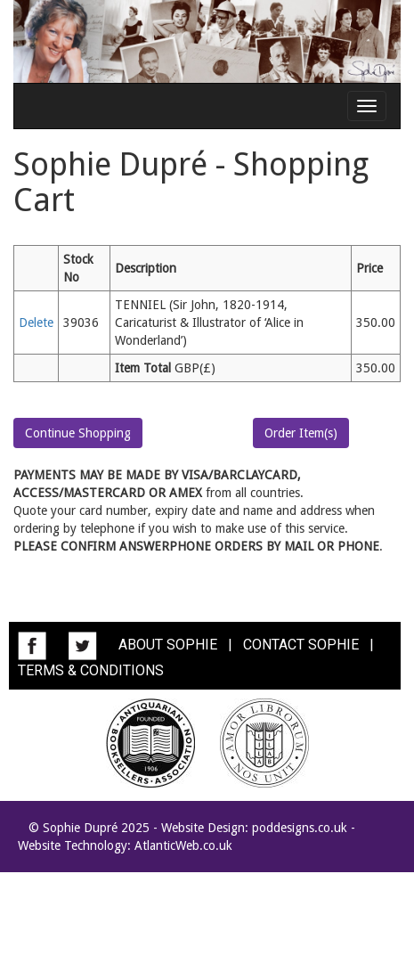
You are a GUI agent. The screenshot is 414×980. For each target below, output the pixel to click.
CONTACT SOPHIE (301, 645)
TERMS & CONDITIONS (91, 670)
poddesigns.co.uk (300, 828)
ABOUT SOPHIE (168, 645)
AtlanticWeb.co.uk (183, 845)
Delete (36, 323)
